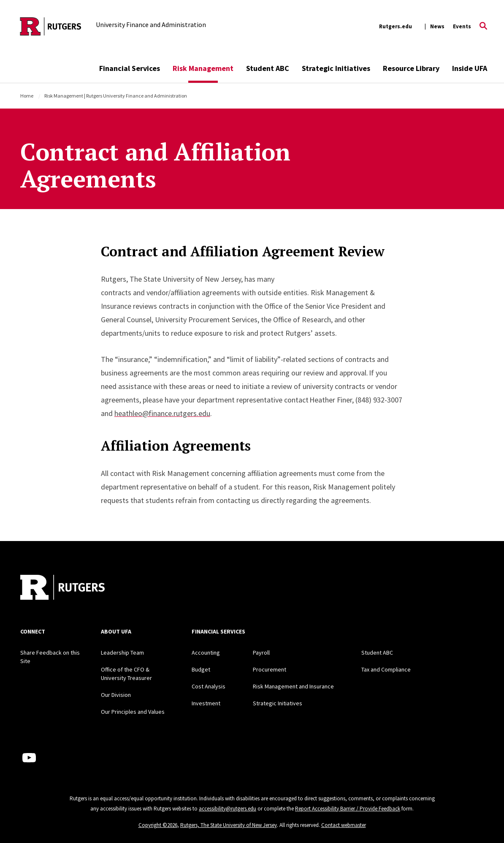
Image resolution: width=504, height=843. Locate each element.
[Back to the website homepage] (51, 26)
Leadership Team (122, 653)
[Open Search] (483, 27)
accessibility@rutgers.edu (228, 809)
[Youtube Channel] (29, 758)
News (437, 26)
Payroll (261, 653)
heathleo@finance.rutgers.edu (162, 413)
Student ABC (268, 68)
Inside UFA (470, 68)
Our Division (116, 695)
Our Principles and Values (133, 712)
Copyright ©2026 (158, 825)
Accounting (206, 653)
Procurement (270, 669)
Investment (206, 703)
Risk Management (203, 68)
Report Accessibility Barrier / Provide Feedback (348, 809)
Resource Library (411, 68)
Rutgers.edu (396, 26)
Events (462, 26)
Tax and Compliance (386, 669)
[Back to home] (62, 588)
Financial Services (130, 68)
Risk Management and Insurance (293, 686)
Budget (201, 669)
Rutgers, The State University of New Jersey (229, 825)
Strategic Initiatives (336, 68)
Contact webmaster (344, 825)
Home (27, 96)
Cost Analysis (209, 686)
